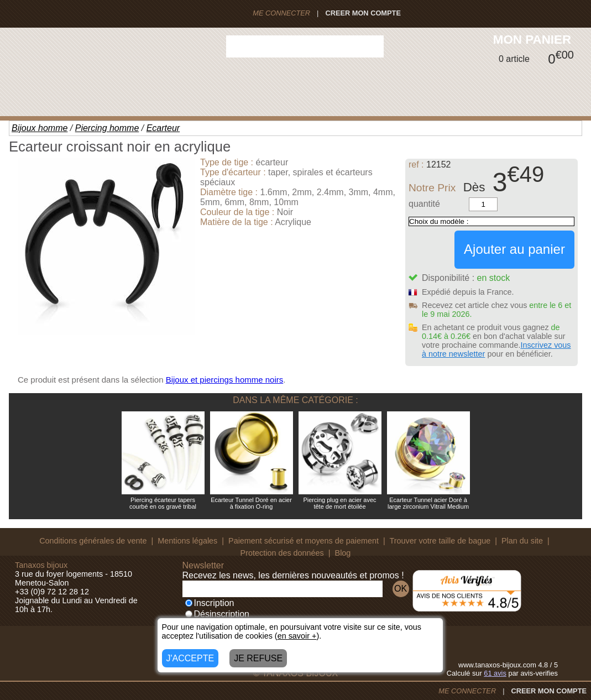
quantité (424, 204)
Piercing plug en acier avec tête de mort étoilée (339, 503)
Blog (343, 553)
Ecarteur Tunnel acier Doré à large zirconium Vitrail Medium (428, 503)
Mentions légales (187, 541)
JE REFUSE (258, 658)
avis (495, 673)
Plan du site (522, 541)
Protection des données (282, 553)
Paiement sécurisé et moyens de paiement (304, 541)
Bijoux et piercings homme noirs (225, 380)
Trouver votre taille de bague (440, 541)
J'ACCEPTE (190, 658)
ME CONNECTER (281, 13)
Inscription (210, 603)
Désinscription (217, 614)
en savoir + (297, 636)
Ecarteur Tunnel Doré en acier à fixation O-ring (251, 503)
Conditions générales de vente (93, 541)
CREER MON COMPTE (363, 13)
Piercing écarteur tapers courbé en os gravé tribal (163, 503)
